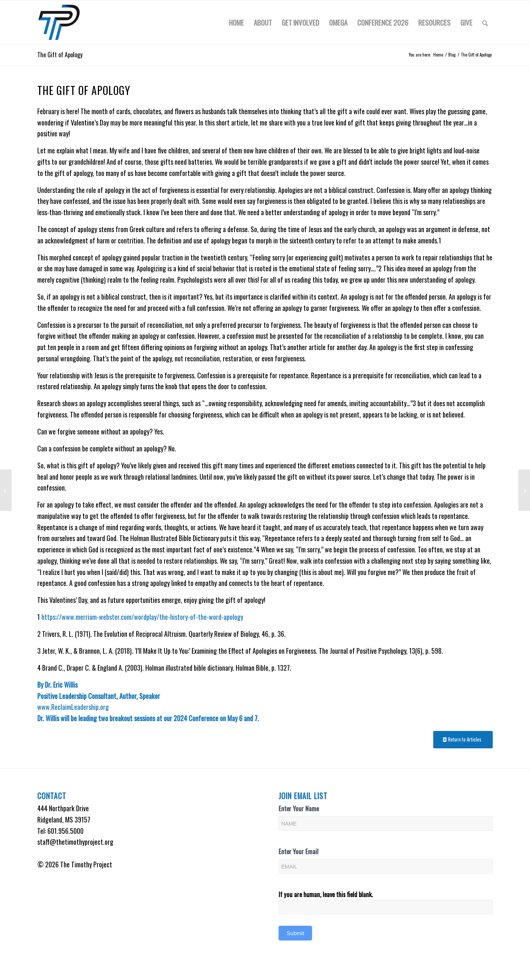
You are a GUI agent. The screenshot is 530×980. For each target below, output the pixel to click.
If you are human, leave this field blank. (326, 894)
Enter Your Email (299, 851)
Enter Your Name (299, 808)
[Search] (485, 22)
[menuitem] (236, 22)
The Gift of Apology (60, 55)
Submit (295, 933)
